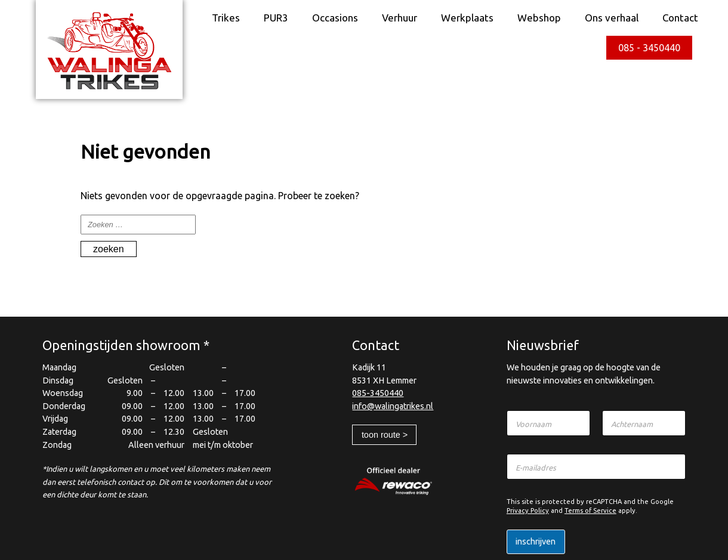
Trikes (226, 18)
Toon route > (385, 435)
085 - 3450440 (649, 48)
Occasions (335, 18)
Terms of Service (590, 511)
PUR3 (276, 18)
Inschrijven (536, 542)
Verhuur (400, 18)
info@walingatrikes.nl (393, 406)
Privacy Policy (528, 511)
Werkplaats (467, 18)
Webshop (539, 18)
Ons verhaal (612, 18)
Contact (680, 18)
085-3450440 (378, 393)
